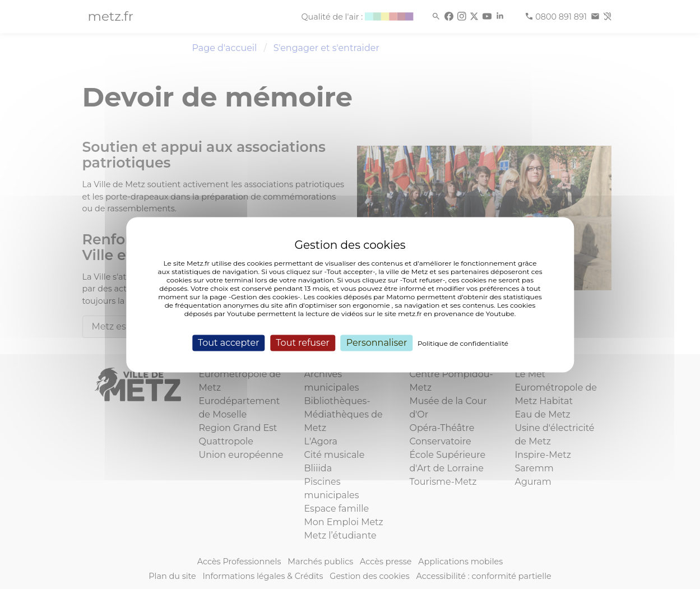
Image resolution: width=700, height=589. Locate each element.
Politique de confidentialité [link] (463, 343)
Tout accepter (229, 343)
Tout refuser (303, 343)
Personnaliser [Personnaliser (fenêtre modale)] (377, 343)
